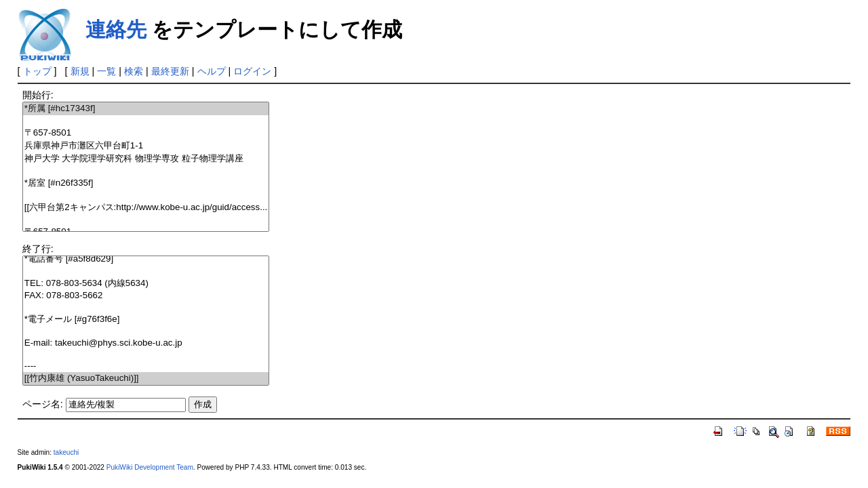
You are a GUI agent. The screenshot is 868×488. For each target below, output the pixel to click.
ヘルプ (212, 71)
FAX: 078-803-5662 (146, 296)
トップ (37, 71)
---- (146, 366)
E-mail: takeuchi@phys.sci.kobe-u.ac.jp (146, 343)
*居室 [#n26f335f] (146, 183)
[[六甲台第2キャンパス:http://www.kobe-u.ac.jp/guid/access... (146, 208)
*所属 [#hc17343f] (146, 109)
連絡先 (116, 29)
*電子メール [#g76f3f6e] (146, 320)
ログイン (252, 71)
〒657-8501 (146, 133)
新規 (80, 71)
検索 (134, 71)
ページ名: (43, 404)
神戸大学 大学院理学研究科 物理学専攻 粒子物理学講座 (146, 159)
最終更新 (170, 71)
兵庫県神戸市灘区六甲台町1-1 (146, 146)
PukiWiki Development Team (150, 467)
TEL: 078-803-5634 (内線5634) (146, 284)
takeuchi (66, 452)
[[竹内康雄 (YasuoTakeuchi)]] (146, 379)
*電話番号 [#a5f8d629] (146, 259)
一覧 (106, 71)
